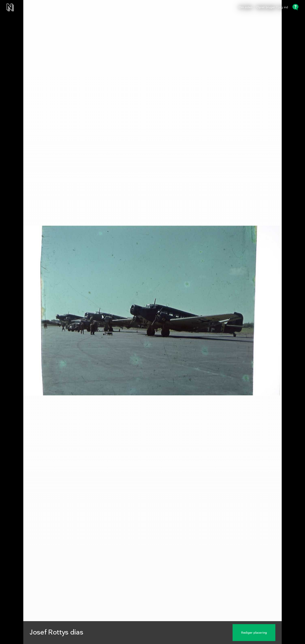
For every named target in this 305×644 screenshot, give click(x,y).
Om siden (245, 7)
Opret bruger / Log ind (272, 7)
